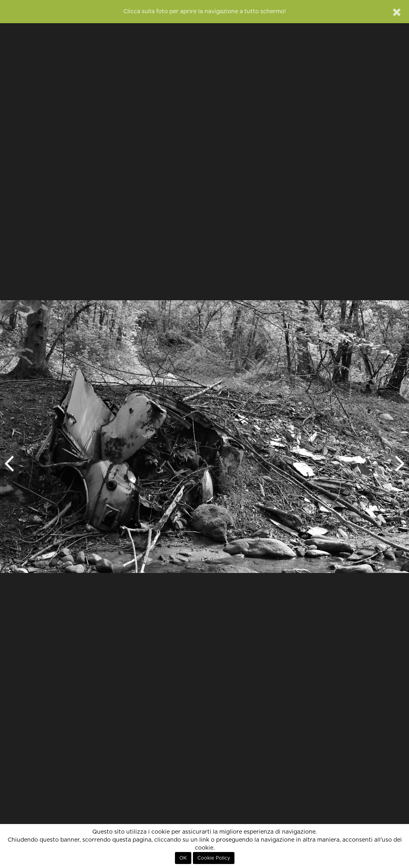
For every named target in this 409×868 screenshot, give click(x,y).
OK (183, 858)
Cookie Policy (214, 858)
